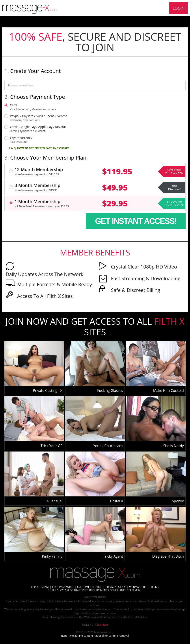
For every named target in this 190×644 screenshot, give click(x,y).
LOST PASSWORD (63, 587)
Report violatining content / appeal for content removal (95, 636)
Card (33, 107)
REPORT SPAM (40, 587)
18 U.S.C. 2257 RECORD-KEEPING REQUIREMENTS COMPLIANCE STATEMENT (95, 590)
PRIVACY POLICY (116, 587)
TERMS (154, 587)
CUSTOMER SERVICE (89, 587)
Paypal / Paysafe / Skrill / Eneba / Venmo (39, 118)
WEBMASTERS (138, 587)
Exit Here (102, 625)
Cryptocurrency (21, 140)
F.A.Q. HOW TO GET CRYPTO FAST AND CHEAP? (39, 148)
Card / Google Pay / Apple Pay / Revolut (38, 129)
